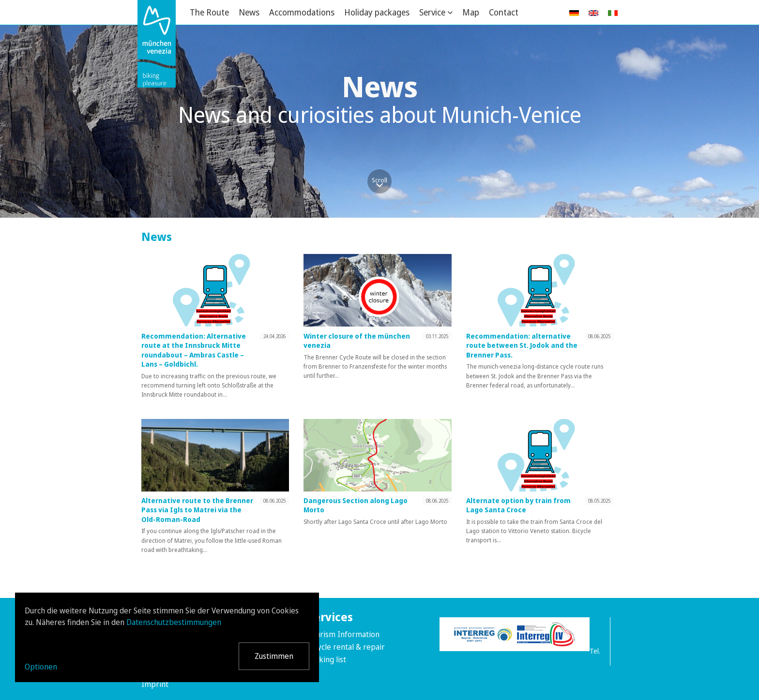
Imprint (155, 684)
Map (471, 12)
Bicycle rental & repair (346, 647)
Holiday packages (377, 12)
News (249, 12)
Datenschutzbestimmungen (174, 622)
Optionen (41, 667)
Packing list (327, 659)
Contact (504, 12)
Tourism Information (343, 634)
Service (432, 12)
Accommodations (302, 12)
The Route (209, 12)
